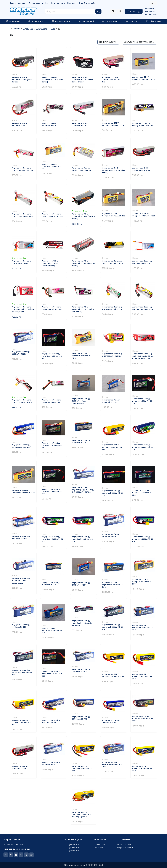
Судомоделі (28, 29)
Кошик (134, 11)
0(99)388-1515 (151, 8)
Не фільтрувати (108, 42)
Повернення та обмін (39, 3)
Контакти (72, 3)
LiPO (53, 29)
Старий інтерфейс (87, 3)
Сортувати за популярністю (139, 42)
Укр (153, 3)
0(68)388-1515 (151, 14)
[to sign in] (113, 11)
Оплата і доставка (18, 3)
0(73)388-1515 (151, 11)
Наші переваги (58, 3)
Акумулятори (42, 29)
